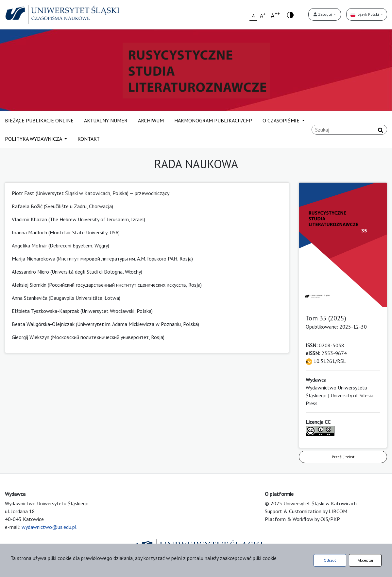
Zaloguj (323, 14)
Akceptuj (365, 560)
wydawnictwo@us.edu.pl (49, 527)
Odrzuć (330, 560)
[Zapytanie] (349, 130)
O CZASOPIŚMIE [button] (282, 120)
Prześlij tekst (343, 457)
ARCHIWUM (151, 120)
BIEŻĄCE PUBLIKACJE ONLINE (39, 120)
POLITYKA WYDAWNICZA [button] (34, 139)
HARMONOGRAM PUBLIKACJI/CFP (213, 120)
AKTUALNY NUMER (106, 120)
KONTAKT (89, 139)
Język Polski (365, 14)
